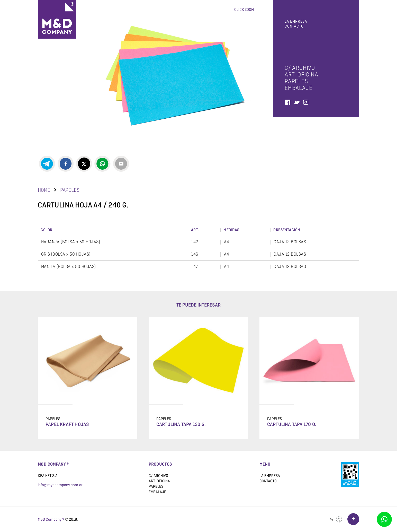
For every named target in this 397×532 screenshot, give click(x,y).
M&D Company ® (51, 519)
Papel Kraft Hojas (67, 425)
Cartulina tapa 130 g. (181, 425)
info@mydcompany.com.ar (60, 485)
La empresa (296, 21)
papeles (296, 81)
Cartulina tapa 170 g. (292, 425)
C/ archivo (300, 68)
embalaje (298, 88)
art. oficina (301, 75)
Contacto (294, 26)
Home (44, 190)
